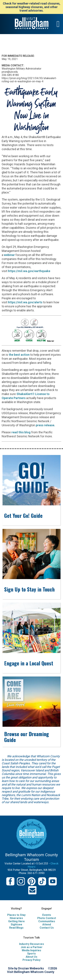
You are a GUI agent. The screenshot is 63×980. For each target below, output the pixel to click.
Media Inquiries (32, 950)
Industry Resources (32, 944)
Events (47, 915)
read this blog (21, 432)
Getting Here (16, 921)
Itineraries (16, 918)
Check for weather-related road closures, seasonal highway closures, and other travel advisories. (32, 7)
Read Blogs (16, 928)
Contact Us (47, 928)
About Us (32, 957)
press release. (45, 425)
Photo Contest (47, 918)
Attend (47, 924)
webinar (9, 255)
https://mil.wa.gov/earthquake (29, 271)
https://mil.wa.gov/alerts (25, 302)
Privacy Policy (32, 960)
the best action (19, 355)
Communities (47, 921)
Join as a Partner (32, 947)
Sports (32, 954)
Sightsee (16, 924)
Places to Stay (16, 915)
